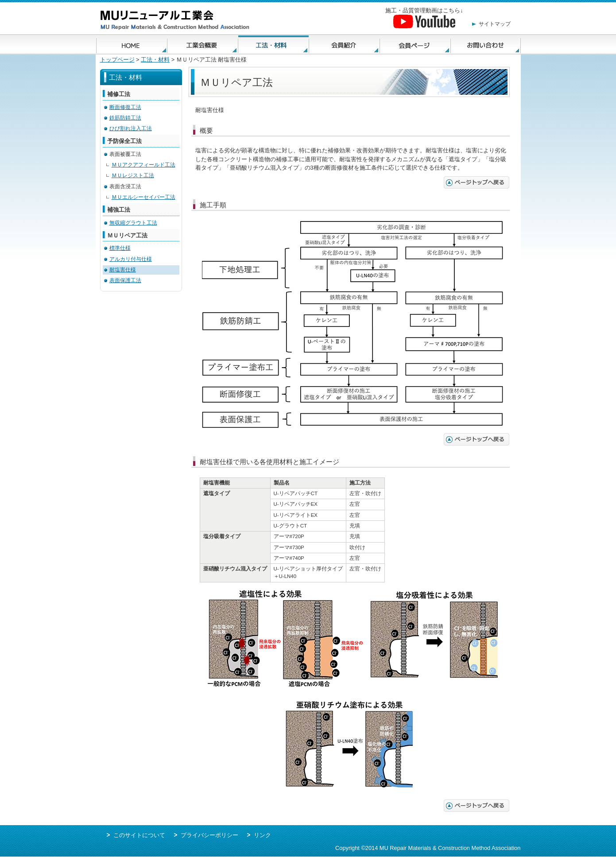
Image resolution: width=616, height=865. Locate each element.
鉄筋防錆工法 (125, 118)
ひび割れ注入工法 (131, 128)
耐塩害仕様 (123, 270)
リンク (262, 835)
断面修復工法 (125, 107)
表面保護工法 (125, 280)
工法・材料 (155, 60)
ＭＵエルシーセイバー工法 (143, 197)
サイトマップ (495, 24)
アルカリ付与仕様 (131, 259)
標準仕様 (120, 248)
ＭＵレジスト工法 (133, 175)
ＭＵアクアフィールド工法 (143, 165)
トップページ (117, 60)
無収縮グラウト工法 (133, 223)
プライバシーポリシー (209, 835)
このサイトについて (139, 835)
